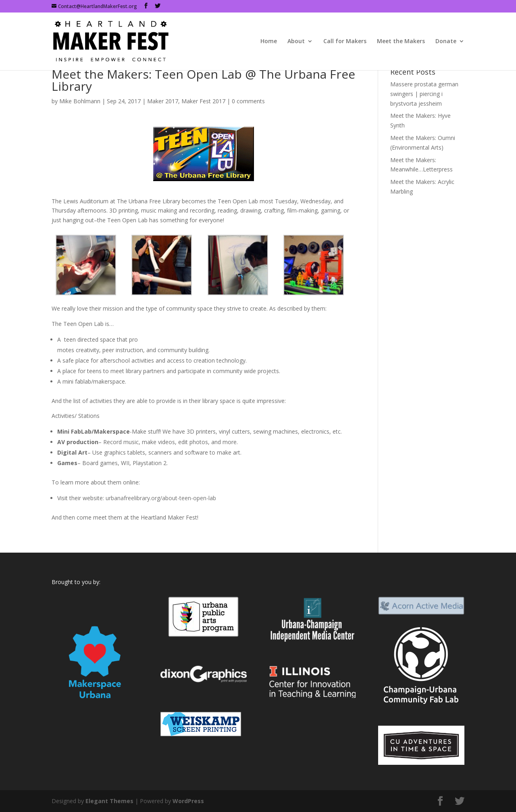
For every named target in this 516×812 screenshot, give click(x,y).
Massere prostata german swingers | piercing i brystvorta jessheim (424, 94)
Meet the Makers (401, 42)
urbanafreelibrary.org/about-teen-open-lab (161, 498)
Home (269, 42)
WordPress (188, 801)
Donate (446, 42)
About (296, 42)
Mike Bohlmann (80, 101)
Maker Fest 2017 (203, 101)
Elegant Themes (109, 801)
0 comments (248, 101)
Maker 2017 (163, 101)
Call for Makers (345, 42)
